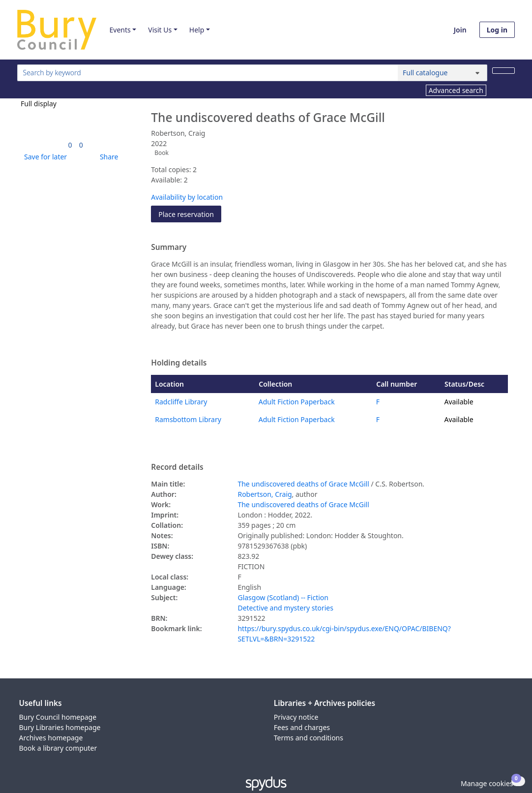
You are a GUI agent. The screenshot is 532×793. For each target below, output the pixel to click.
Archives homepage (51, 738)
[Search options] (443, 73)
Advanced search (456, 90)
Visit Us (160, 30)
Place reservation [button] (190, 214)
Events (120, 30)
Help (197, 30)
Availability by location (187, 197)
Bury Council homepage (58, 717)
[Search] (503, 71)
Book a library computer (58, 748)
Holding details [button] (179, 363)
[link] (70, 145)
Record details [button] (177, 467)
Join (460, 30)
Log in (497, 30)
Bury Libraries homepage (60, 727)
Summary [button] (169, 247)
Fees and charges (302, 727)
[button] (44, 157)
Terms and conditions (309, 738)
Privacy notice (296, 717)
